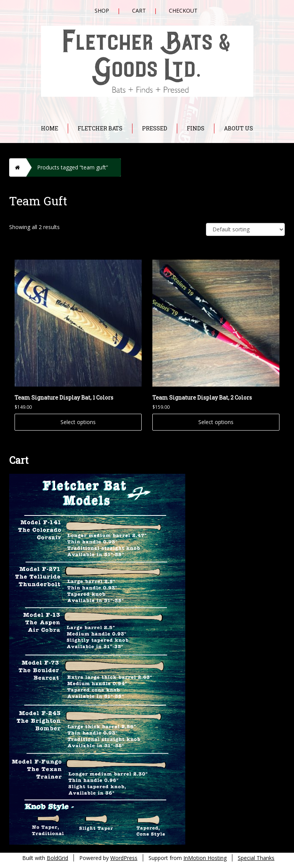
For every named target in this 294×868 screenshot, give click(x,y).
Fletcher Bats (100, 128)
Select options (78, 422)
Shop (102, 11)
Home (50, 128)
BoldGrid (57, 858)
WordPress (124, 858)
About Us (238, 128)
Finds (196, 128)
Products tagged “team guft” (73, 167)
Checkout (183, 11)
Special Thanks (256, 858)
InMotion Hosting (205, 858)
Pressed (155, 128)
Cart (139, 11)
